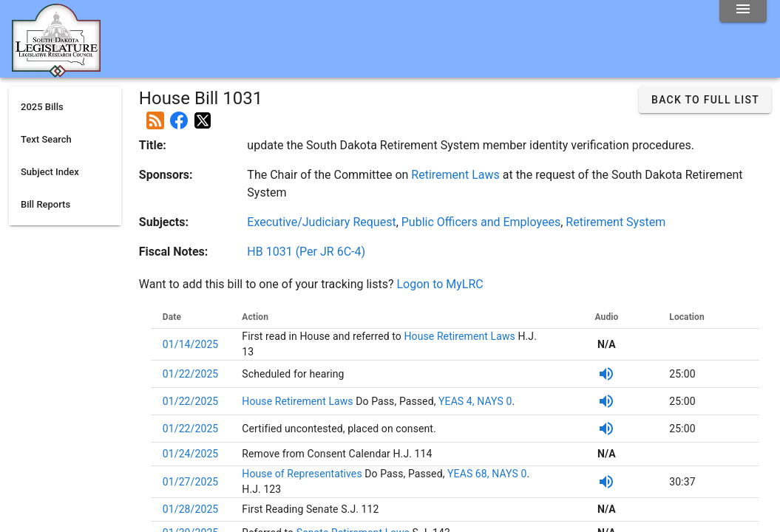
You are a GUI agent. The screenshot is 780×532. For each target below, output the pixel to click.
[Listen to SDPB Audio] (606, 374)
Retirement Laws (455, 175)
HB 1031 (306, 252)
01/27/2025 (191, 482)
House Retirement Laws (458, 336)
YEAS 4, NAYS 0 (475, 401)
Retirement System (615, 222)
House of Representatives (303, 474)
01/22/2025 (191, 374)
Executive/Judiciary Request (321, 222)
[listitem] (65, 107)
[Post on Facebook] (179, 115)
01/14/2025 (191, 344)
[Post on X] (203, 115)
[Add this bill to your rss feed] (155, 115)
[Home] (56, 72)
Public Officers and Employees (481, 222)
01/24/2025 (191, 454)
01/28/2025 (191, 509)
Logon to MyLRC (440, 284)
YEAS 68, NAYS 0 (487, 474)
